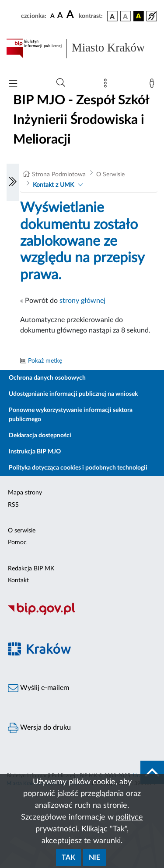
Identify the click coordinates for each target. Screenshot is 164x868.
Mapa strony (25, 493)
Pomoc (17, 542)
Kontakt (18, 580)
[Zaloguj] (154, 85)
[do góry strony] (152, 772)
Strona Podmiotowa (59, 175)
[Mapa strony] (107, 85)
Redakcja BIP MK (31, 569)
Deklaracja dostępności (40, 436)
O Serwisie (110, 175)
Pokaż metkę (45, 361)
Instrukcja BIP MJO (35, 452)
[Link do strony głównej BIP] (82, 48)
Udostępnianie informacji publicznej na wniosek (73, 394)
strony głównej (82, 301)
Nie (94, 858)
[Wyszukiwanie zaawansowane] (61, 83)
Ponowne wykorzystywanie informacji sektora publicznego (71, 415)
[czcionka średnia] (60, 16)
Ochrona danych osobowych (47, 378)
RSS (13, 505)
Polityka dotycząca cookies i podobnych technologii (78, 468)
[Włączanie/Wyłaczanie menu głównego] (13, 84)
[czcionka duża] (71, 15)
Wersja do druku (39, 728)
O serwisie (22, 531)
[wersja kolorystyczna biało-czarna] (126, 16)
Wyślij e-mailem (38, 688)
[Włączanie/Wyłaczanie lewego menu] (13, 182)
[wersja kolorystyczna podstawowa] (112, 16)
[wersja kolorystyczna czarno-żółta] (139, 16)
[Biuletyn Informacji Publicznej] (82, 614)
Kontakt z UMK (53, 185)
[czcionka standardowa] (52, 16)
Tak (68, 858)
